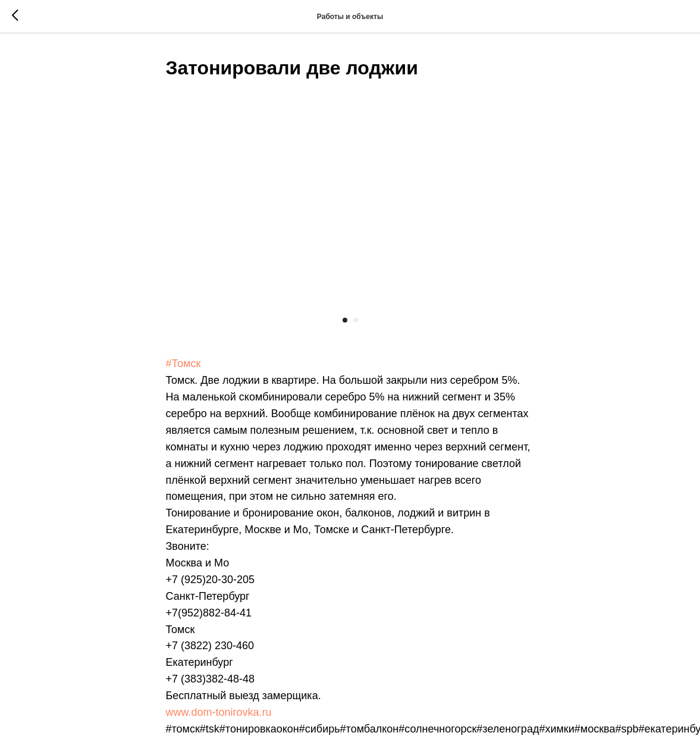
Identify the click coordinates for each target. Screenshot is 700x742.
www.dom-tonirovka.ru (218, 712)
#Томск (183, 363)
